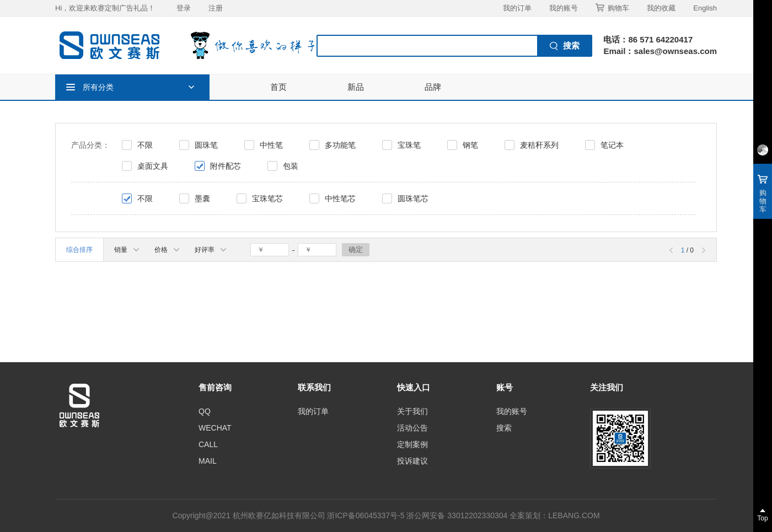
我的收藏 (661, 8)
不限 (145, 145)
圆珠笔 (206, 145)
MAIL (208, 461)
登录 (184, 8)
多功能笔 (340, 145)
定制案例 (412, 444)
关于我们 (412, 411)
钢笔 (470, 145)
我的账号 (564, 8)
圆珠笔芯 (413, 198)
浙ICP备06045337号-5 (366, 515)
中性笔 (271, 145)
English (705, 8)
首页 (278, 87)
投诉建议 (412, 461)
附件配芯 (226, 166)
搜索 (504, 428)
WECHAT (215, 428)
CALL (208, 444)
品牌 (433, 87)
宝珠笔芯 (267, 198)
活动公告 (412, 428)
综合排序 (79, 250)
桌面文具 (153, 166)
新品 (356, 87)
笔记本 (612, 145)
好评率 (210, 250)
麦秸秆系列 (539, 145)
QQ (205, 411)
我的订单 (517, 8)
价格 (167, 250)
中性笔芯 (340, 198)
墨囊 (202, 198)
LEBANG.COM (574, 515)
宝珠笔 (409, 145)
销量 (127, 250)
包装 (291, 166)
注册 (216, 8)
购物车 (612, 8)
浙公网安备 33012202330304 (457, 515)
